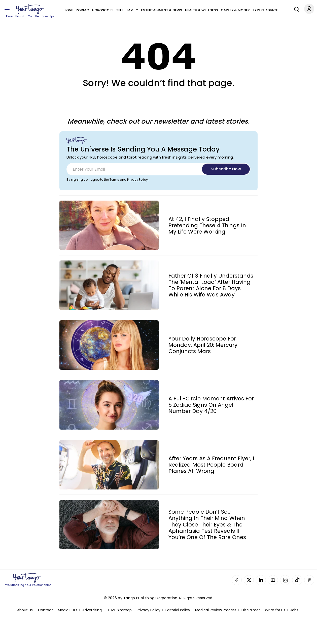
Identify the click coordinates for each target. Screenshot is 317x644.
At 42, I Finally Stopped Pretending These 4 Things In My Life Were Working (207, 225)
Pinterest (309, 580)
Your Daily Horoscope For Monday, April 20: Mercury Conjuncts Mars (203, 345)
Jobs (294, 610)
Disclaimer (251, 610)
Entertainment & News (162, 10)
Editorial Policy (178, 610)
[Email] (158, 169)
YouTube (273, 580)
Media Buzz (68, 610)
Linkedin (261, 580)
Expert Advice (265, 10)
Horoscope (103, 10)
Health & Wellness (201, 10)
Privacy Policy (137, 180)
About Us (25, 610)
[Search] (295, 9)
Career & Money (235, 10)
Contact (45, 610)
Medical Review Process (216, 610)
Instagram (285, 580)
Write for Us (275, 610)
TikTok (297, 580)
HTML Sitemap (119, 610)
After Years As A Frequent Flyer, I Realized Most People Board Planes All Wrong (211, 465)
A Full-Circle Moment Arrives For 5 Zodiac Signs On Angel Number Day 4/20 (211, 405)
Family (132, 10)
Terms (114, 180)
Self (120, 10)
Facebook (237, 580)
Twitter (249, 580)
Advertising (92, 610)
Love (69, 10)
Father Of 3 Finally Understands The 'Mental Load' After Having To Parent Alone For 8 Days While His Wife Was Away (211, 285)
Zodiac (83, 10)
